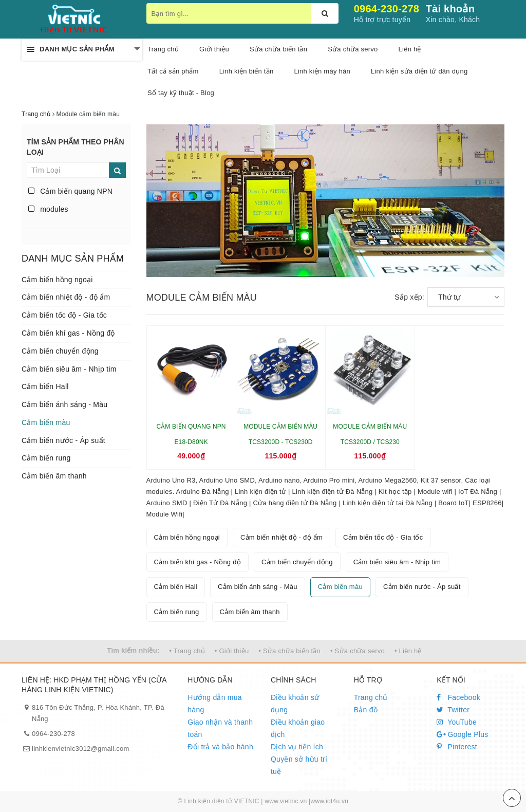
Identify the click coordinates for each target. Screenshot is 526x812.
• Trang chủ (187, 651)
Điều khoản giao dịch (298, 728)
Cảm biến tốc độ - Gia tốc (64, 315)
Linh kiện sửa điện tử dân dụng (419, 71)
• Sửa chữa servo (358, 651)
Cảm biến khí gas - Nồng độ (68, 333)
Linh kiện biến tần (247, 71)
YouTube (457, 722)
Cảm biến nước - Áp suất (63, 440)
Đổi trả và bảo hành (220, 747)
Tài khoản (450, 9)
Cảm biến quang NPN (70, 191)
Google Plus (462, 734)
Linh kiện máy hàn (322, 71)
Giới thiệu (214, 49)
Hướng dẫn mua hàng (215, 704)
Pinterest (457, 747)
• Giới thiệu (232, 651)
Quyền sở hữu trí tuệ (299, 765)
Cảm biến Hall (45, 386)
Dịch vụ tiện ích (297, 747)
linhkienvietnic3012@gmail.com (81, 749)
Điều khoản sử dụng (295, 704)
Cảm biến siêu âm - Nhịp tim (69, 369)
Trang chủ (371, 697)
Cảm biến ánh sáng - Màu (64, 404)
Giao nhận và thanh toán (220, 728)
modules (48, 209)
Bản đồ (366, 710)
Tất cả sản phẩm (173, 71)
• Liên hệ (408, 651)
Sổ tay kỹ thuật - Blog (181, 93)
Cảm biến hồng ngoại (57, 280)
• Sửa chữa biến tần (289, 651)
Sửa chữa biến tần (278, 49)
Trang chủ (163, 49)
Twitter (453, 710)
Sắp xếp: (409, 297)
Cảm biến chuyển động (60, 351)
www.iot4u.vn (329, 801)
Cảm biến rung (46, 458)
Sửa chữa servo (353, 49)
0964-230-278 (387, 9)
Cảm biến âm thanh (54, 476)
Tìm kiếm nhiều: (133, 650)
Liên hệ (410, 49)
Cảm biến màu (46, 422)
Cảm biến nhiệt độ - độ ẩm (66, 297)
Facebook (458, 697)
